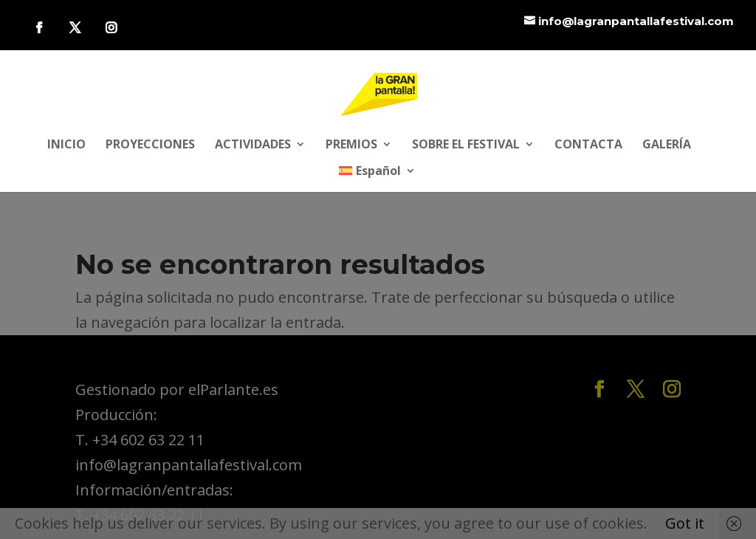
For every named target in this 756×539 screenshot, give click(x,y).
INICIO (66, 145)
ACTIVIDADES (253, 145)
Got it (685, 523)
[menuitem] (377, 179)
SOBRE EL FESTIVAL (466, 145)
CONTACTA (588, 145)
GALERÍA (667, 145)
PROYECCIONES (150, 145)
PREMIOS (351, 145)
